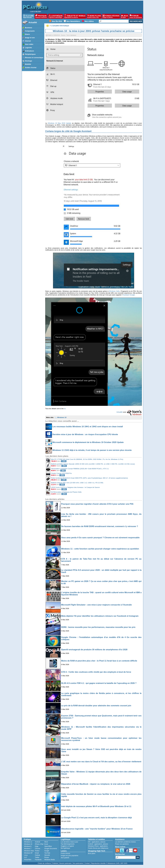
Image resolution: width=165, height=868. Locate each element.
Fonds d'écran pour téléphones (98, 848)
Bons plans (92, 853)
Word (46, 842)
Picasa (47, 857)
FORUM (136, 16)
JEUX (125, 16)
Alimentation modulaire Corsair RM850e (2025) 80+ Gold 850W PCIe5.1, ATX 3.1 (80, 469)
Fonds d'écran (65, 853)
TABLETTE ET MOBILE (75, 16)
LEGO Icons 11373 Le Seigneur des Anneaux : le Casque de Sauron (75, 487)
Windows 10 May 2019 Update (59, 123)
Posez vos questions (122, 844)
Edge (37, 846)
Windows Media (50, 860)
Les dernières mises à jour (69, 842)
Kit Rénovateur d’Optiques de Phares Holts (66, 492)
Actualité (33, 22)
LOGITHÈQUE (56, 16)
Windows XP (28, 853)
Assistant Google (129, 295)
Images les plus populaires (70, 856)
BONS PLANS (94, 16)
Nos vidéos (89, 21)
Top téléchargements (68, 844)
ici (65, 409)
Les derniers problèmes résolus (125, 842)
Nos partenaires (78, 863)
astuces (103, 842)
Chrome (38, 849)
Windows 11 (28, 842)
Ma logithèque (65, 848)
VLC (26, 857)
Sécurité (47, 855)
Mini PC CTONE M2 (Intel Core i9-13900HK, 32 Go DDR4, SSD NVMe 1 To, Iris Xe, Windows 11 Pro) (87, 459)
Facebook (38, 860)
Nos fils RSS (57, 21)
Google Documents (51, 849)
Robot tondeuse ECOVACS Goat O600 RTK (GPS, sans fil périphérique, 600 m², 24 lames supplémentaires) (90, 478)
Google (47, 851)
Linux (26, 855)
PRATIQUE (41, 16)
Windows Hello (114, 291)
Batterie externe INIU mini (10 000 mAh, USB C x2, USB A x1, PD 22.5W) (77, 483)
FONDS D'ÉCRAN (111, 16)
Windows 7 (28, 849)
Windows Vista (29, 851)
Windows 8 (28, 846)
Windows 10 (28, 844)
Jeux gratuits (65, 858)
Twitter (37, 857)
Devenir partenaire (65, 863)
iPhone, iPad (39, 844)
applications (96, 842)
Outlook (37, 855)
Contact (87, 863)
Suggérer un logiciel (67, 846)
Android (37, 842)
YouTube (47, 853)
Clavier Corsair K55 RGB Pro (61, 473)
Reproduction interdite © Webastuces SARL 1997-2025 (109, 863)
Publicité (55, 863)
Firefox (37, 851)
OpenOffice (48, 846)
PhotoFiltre (28, 860)
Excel (46, 844)
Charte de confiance (44, 863)
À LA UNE (28, 16)
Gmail (37, 853)
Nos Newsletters (73, 21)
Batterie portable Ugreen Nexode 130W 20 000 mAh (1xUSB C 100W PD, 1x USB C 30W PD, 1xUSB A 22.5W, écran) (93, 464)
